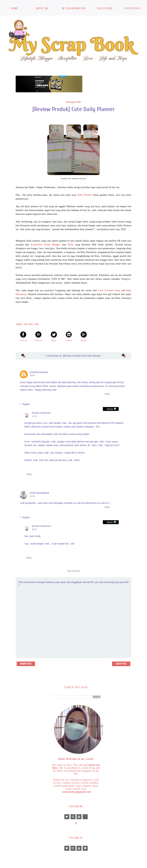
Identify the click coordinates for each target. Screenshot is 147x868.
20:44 (32, 375)
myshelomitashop (39, 372)
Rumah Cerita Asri (41, 413)
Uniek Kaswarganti (39, 493)
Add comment (73, 571)
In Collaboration (74, 8)
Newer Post (26, 664)
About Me (42, 8)
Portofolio (132, 8)
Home (14, 8)
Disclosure (105, 8)
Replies (26, 404)
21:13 (34, 416)
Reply (107, 394)
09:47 (34, 529)
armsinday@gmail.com (77, 792)
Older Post (121, 664)
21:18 (32, 496)
